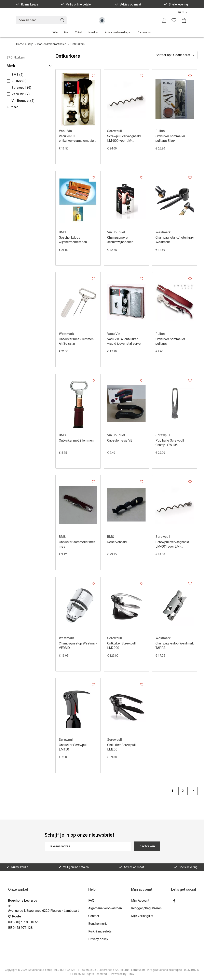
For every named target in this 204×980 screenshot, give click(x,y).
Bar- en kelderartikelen (52, 44)
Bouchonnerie (98, 924)
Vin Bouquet (116, 232)
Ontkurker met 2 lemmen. (77, 440)
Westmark (163, 232)
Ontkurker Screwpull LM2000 (121, 646)
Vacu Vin (65, 131)
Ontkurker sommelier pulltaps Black (170, 138)
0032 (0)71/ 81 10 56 (23, 922)
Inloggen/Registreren (146, 908)
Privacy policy (98, 939)
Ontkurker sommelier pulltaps (170, 341)
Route (15, 916)
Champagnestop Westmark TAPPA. (175, 646)
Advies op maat (128, 4)
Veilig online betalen (77, 4)
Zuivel (79, 32)
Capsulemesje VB (120, 440)
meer (12, 107)
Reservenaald (117, 542)
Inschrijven (147, 846)
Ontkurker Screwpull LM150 (73, 747)
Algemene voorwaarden (105, 908)
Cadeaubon (145, 32)
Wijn (55, 32)
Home (20, 44)
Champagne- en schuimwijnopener (120, 240)
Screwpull (114, 131)
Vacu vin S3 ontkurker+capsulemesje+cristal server (78, 139)
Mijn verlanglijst (142, 916)
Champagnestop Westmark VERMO (78, 646)
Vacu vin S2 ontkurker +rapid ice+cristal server (124, 341)
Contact (94, 916)
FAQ (91, 900)
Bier (66, 32)
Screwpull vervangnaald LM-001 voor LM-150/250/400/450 (172, 544)
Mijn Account (140, 900)
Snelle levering (176, 4)
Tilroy (131, 974)
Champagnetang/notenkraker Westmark (175, 240)
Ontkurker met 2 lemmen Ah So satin (76, 341)
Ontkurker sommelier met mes (77, 544)
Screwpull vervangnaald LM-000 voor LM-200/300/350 (124, 139)
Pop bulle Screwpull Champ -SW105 (170, 443)
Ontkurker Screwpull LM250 (121, 747)
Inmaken (93, 32)
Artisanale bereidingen (118, 32)
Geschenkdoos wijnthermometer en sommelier (73, 240)
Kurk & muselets (100, 931)
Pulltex (160, 131)
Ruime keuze (27, 4)
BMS (62, 232)
